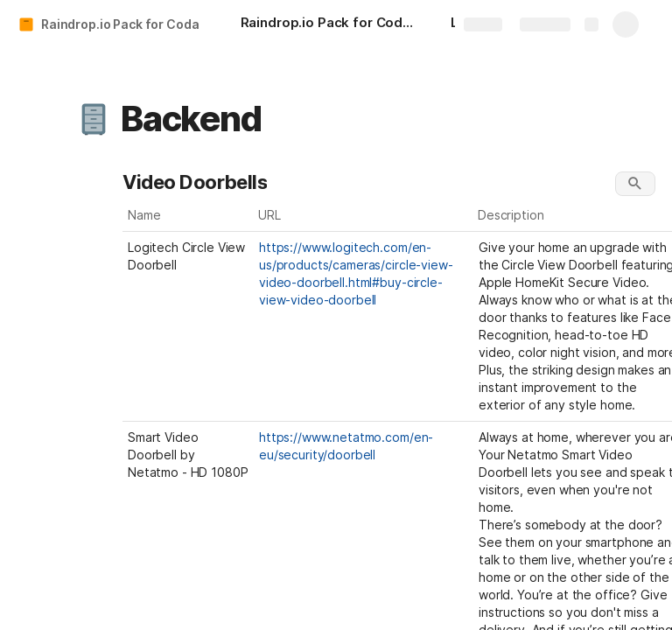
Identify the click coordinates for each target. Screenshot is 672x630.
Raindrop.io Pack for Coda (120, 24)
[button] (94, 119)
